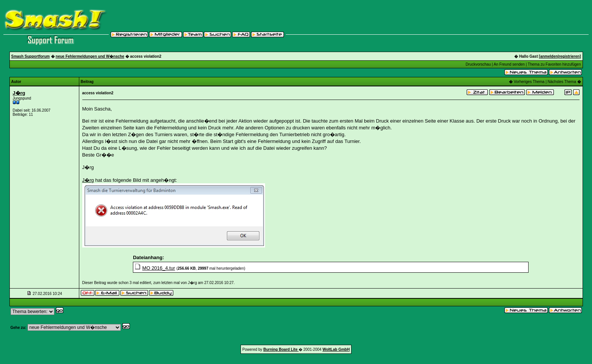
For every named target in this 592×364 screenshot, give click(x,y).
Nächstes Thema (562, 82)
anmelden (549, 56)
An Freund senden (509, 64)
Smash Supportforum (31, 56)
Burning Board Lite (281, 349)
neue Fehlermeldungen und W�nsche (90, 56)
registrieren (569, 56)
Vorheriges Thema (529, 82)
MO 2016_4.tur (159, 268)
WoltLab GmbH (336, 349)
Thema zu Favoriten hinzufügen (554, 64)
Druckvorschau (478, 64)
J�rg (19, 93)
